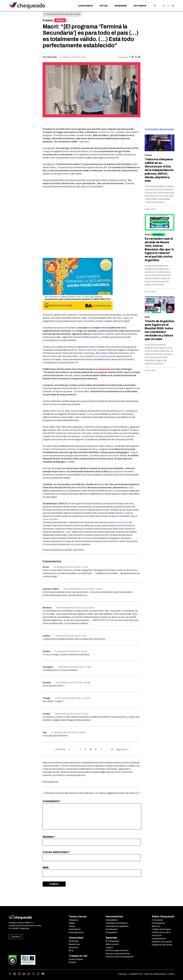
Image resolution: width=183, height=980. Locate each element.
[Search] (154, 5)
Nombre (49, 837)
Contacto (16, 937)
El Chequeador (112, 941)
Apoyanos (140, 6)
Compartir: (123, 57)
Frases (48, 20)
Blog (71, 950)
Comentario (52, 801)
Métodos (156, 926)
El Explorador (112, 929)
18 (112, 749)
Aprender (121, 6)
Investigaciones (76, 932)
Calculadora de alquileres (117, 926)
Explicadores (75, 929)
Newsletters (74, 944)
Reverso (73, 962)
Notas (104, 6)
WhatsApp (74, 941)
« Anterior (60, 749)
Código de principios (161, 929)
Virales (72, 923)
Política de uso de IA (161, 932)
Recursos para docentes (117, 950)
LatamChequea (76, 959)
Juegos (109, 947)
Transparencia (158, 923)
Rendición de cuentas (162, 942)
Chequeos (74, 920)
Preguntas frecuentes (162, 945)
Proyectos (157, 935)
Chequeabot (112, 932)
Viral (147, 235)
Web (46, 867)
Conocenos (85, 6)
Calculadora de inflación (117, 923)
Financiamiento (159, 939)
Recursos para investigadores (120, 957)
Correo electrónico (56, 852)
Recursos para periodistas (118, 954)
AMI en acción (112, 944)
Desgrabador (112, 920)
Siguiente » (122, 749)
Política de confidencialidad (155, 974)
